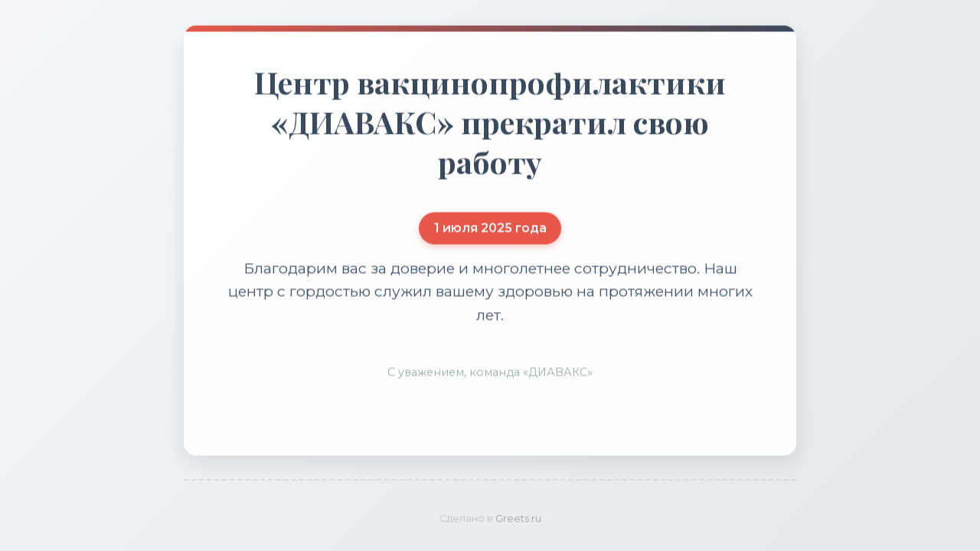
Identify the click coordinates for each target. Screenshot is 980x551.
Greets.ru (518, 518)
